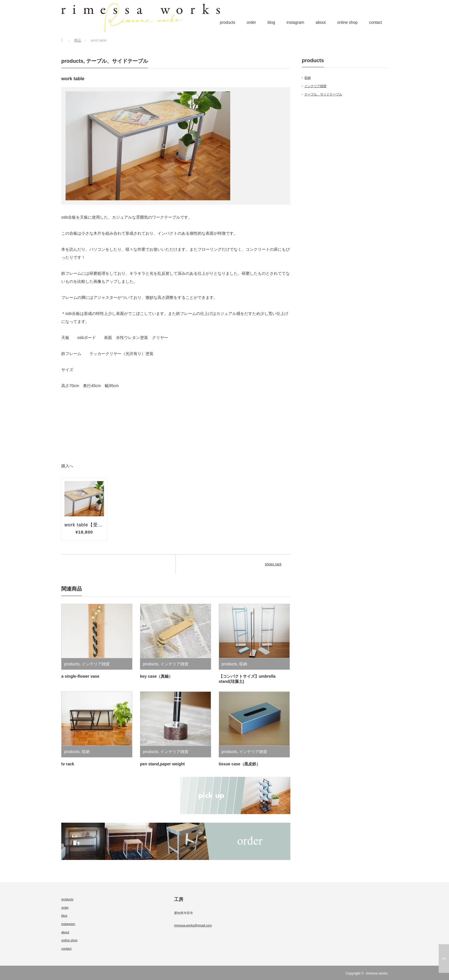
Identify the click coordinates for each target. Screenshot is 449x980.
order (252, 22)
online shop (347, 22)
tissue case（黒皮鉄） (240, 764)
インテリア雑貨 (96, 664)
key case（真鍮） (156, 676)
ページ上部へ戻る (444, 959)
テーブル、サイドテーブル (117, 61)
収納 (243, 664)
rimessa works (377, 973)
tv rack (68, 764)
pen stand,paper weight (162, 764)
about (321, 22)
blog (271, 22)
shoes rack (273, 564)
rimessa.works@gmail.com (193, 925)
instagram (295, 22)
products (228, 22)
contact (376, 22)
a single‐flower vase (80, 676)
